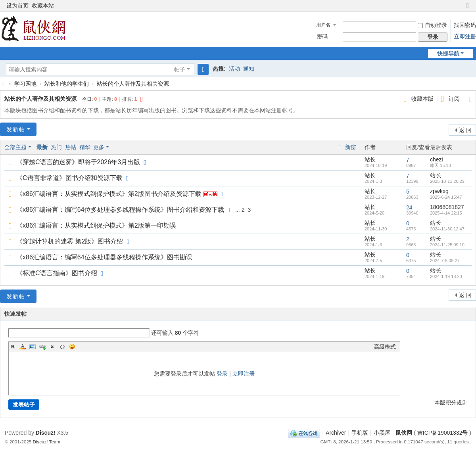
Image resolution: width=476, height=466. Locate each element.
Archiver (336, 433)
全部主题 (15, 147)
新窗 (351, 147)
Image (33, 347)
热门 (56, 147)
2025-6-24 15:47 (446, 197)
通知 (249, 69)
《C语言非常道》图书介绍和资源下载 (69, 178)
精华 (85, 147)
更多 (99, 147)
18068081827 (447, 207)
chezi (437, 159)
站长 (370, 159)
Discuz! (46, 433)
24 (409, 207)
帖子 (180, 69)
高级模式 (385, 347)
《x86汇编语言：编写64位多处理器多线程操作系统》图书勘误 (104, 257)
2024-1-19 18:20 (446, 276)
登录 (222, 374)
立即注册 (465, 36)
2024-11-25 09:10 (447, 245)
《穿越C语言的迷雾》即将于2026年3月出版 (78, 162)
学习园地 (25, 84)
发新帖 (16, 129)
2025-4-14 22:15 (446, 213)
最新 (42, 147)
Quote (52, 347)
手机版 (360, 433)
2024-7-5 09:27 (445, 261)
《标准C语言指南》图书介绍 (57, 273)
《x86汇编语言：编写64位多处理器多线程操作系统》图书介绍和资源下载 (120, 210)
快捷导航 (448, 54)
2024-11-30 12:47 (447, 229)
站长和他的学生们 (67, 84)
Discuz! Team (47, 442)
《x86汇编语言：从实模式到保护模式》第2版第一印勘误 (96, 225)
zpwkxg (439, 191)
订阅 (454, 99)
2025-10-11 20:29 (447, 181)
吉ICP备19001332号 (443, 433)
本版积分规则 (451, 403)
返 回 (465, 130)
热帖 (71, 147)
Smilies (72, 347)
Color (23, 347)
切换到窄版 (468, 9)
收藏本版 (423, 99)
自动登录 (432, 25)
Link (42, 347)
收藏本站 (43, 6)
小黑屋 (382, 433)
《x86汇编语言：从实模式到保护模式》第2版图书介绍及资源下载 (109, 194)
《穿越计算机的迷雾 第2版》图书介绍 (70, 241)
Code (62, 347)
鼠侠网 (3, 84)
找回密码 (465, 25)
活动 (234, 69)
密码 (322, 36)
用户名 (323, 25)
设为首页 (17, 6)
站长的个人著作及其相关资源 (133, 84)
